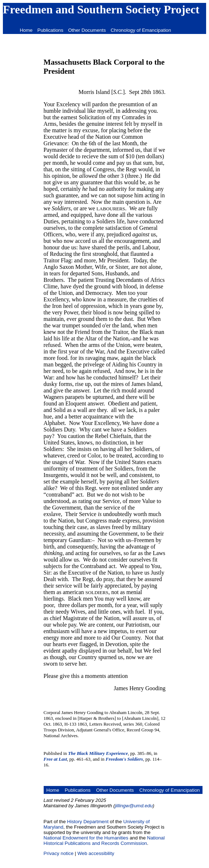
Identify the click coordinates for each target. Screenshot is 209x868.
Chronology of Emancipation (141, 30)
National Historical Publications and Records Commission (104, 841)
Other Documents (87, 30)
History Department (88, 822)
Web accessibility (96, 853)
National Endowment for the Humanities (86, 838)
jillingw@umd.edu (134, 806)
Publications (51, 30)
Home (26, 30)
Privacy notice (59, 853)
